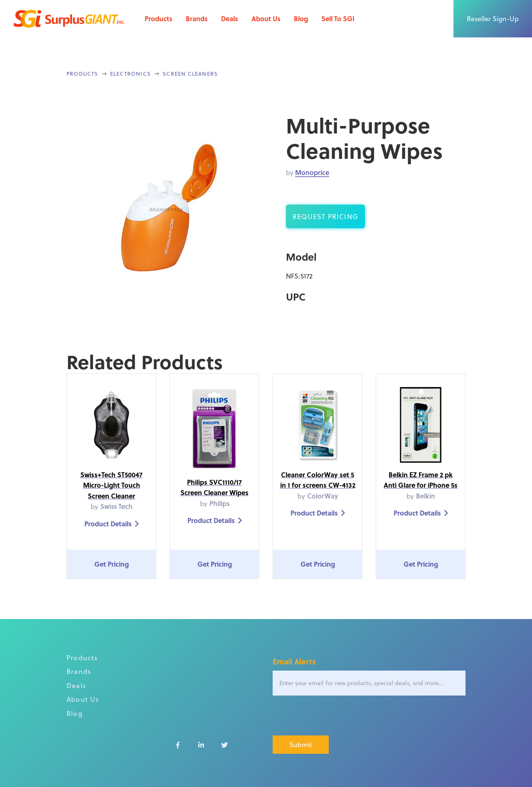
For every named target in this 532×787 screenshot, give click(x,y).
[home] (69, 19)
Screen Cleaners (190, 73)
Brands (197, 19)
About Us (266, 19)
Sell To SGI (338, 19)
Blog (301, 19)
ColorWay (323, 496)
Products (159, 19)
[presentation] (336, 716)
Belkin (426, 496)
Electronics (131, 73)
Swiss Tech (116, 506)
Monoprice (312, 172)
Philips (219, 503)
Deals (230, 19)
